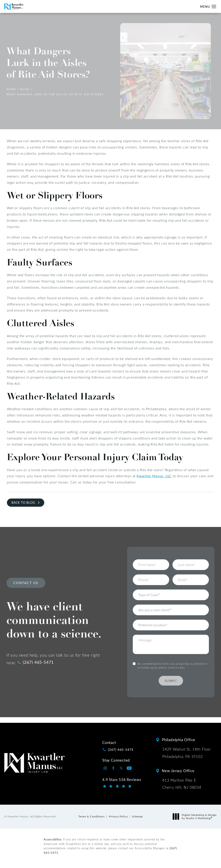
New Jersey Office (178, 771)
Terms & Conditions (92, 816)
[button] (214, 7)
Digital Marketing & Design (196, 817)
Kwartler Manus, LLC (154, 476)
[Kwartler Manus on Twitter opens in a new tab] (121, 768)
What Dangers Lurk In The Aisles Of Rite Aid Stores (55, 94)
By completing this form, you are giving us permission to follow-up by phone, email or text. (172, 659)
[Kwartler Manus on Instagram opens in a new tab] (105, 768)
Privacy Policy (118, 816)
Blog (25, 89)
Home (11, 89)
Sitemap (137, 816)
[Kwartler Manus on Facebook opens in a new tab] (113, 768)
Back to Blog (23, 503)
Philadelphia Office (179, 740)
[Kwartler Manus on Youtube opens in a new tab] (129, 768)
